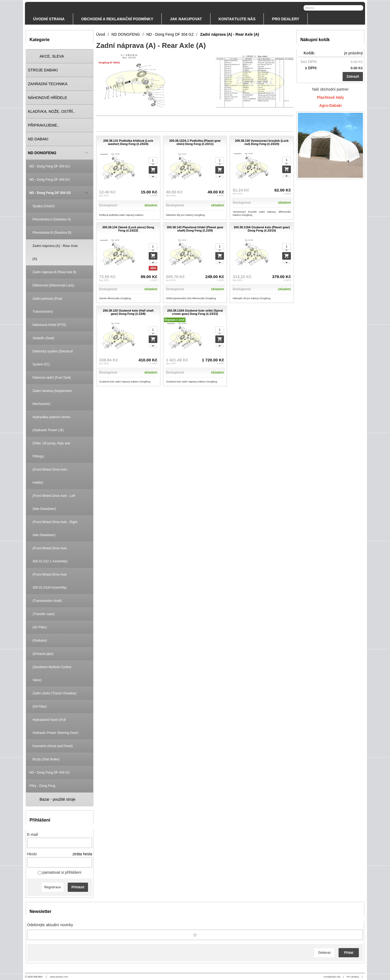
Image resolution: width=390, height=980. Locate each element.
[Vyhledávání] (333, 8)
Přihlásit (78, 887)
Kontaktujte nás (332, 977)
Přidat (349, 953)
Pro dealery (353, 977)
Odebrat (324, 953)
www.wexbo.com (59, 977)
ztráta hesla (82, 854)
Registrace (53, 887)
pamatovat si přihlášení (60, 872)
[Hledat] (360, 8)
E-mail (32, 834)
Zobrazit (353, 77)
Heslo (32, 854)
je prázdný (354, 53)
